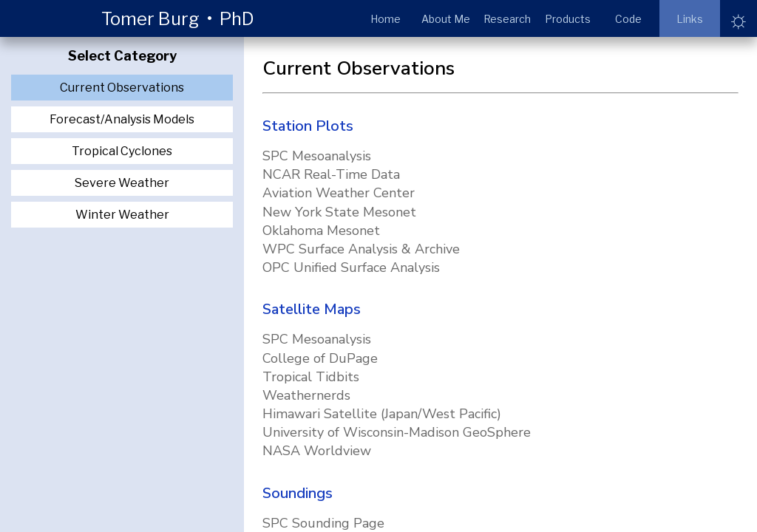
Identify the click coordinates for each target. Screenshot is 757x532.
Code (628, 19)
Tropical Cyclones (122, 151)
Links (690, 19)
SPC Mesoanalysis (317, 156)
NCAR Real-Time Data (331, 174)
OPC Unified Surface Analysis (351, 267)
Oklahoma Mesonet (321, 231)
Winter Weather (122, 215)
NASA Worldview (317, 451)
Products (568, 19)
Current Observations (122, 88)
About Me (446, 19)
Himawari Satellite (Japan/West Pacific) (382, 414)
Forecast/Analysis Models (122, 119)
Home (386, 19)
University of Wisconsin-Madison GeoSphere (397, 432)
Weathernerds (306, 395)
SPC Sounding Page (323, 523)
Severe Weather (122, 183)
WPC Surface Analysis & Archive (361, 249)
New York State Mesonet (339, 212)
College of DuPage (320, 358)
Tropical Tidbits (311, 377)
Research (507, 19)
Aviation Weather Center (339, 193)
